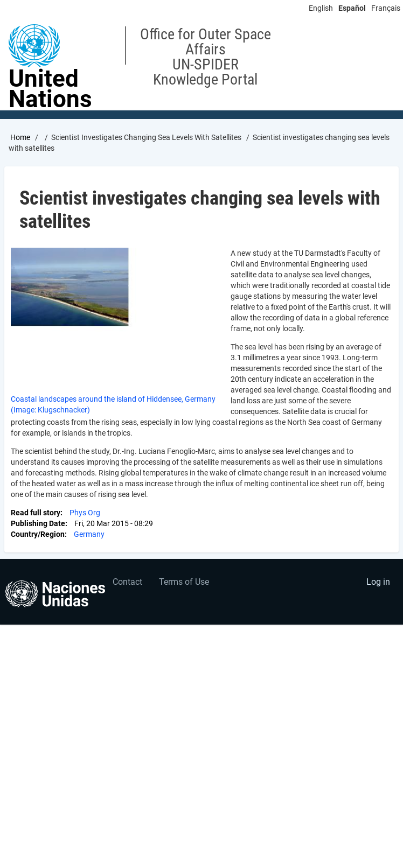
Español (352, 8)
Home (20, 137)
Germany (89, 534)
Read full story (36, 513)
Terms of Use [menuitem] (184, 582)
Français (386, 8)
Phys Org (85, 513)
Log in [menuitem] (378, 582)
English (321, 8)
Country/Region (38, 534)
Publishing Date (38, 523)
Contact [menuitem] (127, 582)
